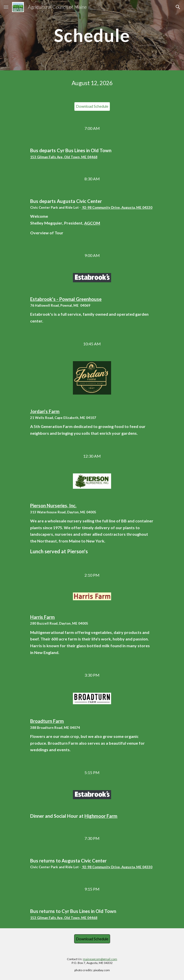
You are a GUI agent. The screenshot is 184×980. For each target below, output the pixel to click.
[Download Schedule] (92, 106)
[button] (6, 7)
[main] (92, 35)
